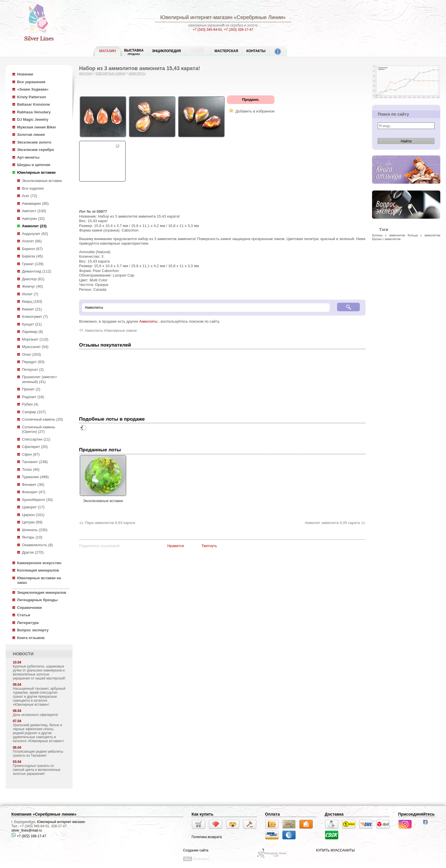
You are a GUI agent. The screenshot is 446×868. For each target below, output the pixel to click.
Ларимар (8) (32, 332)
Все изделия (33, 188)
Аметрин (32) (33, 219)
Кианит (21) (32, 309)
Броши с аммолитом (386, 239)
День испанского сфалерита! (35, 715)
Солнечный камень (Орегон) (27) (39, 429)
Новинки (25, 74)
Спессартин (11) (36, 439)
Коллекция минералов (38, 570)
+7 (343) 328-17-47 (239, 30)
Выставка (134, 52)
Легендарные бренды (37, 600)
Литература (28, 623)
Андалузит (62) (35, 234)
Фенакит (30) (33, 485)
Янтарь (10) (32, 537)
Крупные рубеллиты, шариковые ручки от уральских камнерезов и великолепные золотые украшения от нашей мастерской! (39, 672)
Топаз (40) (31, 469)
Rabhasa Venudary (34, 112)
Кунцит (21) (32, 324)
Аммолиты (137, 74)
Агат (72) (30, 196)
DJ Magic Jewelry (33, 119)
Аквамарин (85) (35, 203)
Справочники (29, 608)
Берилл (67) (32, 249)
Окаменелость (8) (37, 545)
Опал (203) (31, 354)
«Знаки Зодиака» (33, 89)
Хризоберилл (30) (37, 500)
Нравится (175, 546)
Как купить (203, 814)
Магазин (86, 74)
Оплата (272, 814)
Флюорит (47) (34, 492)
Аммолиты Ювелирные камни (111, 330)
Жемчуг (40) (32, 286)
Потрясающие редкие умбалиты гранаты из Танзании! (38, 754)
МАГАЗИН (108, 51)
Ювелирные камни (111, 74)
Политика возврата (207, 837)
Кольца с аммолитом (424, 235)
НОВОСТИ (23, 654)
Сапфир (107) (34, 412)
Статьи (24, 615)
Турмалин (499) (35, 477)
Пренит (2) (31, 389)
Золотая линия (31, 135)
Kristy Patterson (32, 97)
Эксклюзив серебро (36, 150)
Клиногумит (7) (35, 317)
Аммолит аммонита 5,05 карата (332, 523)
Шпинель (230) (35, 530)
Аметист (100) (34, 211)
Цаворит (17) (33, 507)
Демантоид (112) (37, 271)
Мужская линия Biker (37, 127)
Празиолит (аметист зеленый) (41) (39, 379)
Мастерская (226, 51)
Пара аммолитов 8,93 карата (110, 523)
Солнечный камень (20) (42, 419)
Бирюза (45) (32, 256)
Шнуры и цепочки (34, 165)
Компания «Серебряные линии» (44, 814)
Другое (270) (33, 552)
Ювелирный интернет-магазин (196, 17)
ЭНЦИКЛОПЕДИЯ (166, 51)
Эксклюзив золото (34, 142)
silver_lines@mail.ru (27, 830)
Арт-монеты (28, 157)
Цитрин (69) (32, 522)
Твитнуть (209, 546)
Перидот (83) (33, 362)
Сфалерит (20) (35, 447)
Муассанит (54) (35, 347)
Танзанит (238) (35, 462)
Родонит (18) (33, 397)
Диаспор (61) (33, 279)
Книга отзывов (31, 638)
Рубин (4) (30, 404)
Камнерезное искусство (39, 563)
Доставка (334, 814)
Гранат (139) (33, 264)
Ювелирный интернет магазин (61, 822)
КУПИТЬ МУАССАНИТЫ (335, 850)
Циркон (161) (33, 515)
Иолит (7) (30, 294)
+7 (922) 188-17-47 (29, 836)
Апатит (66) (32, 241)
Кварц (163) (32, 301)
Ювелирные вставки (36, 172)
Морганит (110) (35, 339)
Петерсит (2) (33, 369)
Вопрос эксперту (33, 630)
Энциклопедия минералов (42, 592)
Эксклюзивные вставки (42, 181)
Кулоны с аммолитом (389, 235)
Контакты (256, 51)
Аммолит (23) (34, 226)
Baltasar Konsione (34, 104)
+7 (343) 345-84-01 (207, 30)
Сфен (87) (31, 454)
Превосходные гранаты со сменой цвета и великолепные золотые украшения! (37, 770)
